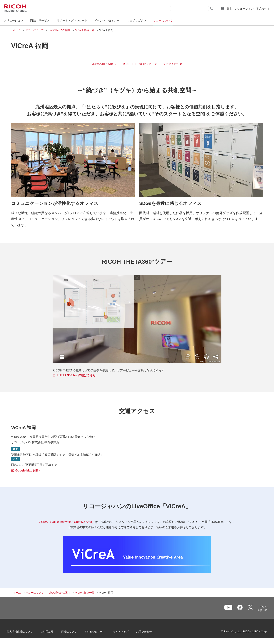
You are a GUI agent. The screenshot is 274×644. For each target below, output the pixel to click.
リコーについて (35, 30)
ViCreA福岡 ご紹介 (102, 64)
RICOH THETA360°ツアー (138, 64)
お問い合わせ (150, 633)
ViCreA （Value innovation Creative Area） (67, 522)
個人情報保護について (26, 633)
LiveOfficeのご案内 (59, 30)
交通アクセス (171, 64)
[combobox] (180, 9)
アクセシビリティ (101, 633)
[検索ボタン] (202, 8)
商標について (75, 633)
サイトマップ (127, 633)
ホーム (17, 30)
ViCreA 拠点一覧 (85, 30)
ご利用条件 (53, 633)
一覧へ (242, 610)
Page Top (256, 611)
